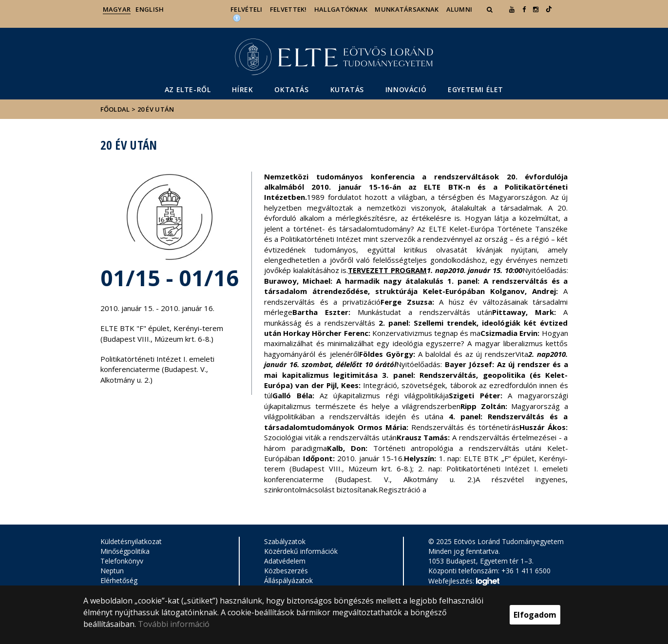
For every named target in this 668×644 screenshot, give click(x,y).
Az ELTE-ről (188, 89)
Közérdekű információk (301, 551)
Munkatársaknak (407, 9)
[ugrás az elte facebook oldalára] (524, 9)
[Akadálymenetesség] (237, 18)
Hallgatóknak (341, 9)
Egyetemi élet (476, 89)
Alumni (459, 9)
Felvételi (247, 9)
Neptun (112, 571)
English (150, 9)
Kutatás (347, 89)
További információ (174, 624)
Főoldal (116, 109)
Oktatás (291, 89)
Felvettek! (288, 9)
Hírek (242, 89)
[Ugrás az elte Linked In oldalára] (549, 9)
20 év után (156, 109)
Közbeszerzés (286, 571)
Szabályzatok (285, 541)
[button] (491, 9)
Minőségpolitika (125, 551)
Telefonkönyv (122, 561)
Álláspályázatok (288, 580)
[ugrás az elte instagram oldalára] (536, 9)
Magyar (117, 9)
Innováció (406, 89)
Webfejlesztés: (464, 582)
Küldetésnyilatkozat (131, 541)
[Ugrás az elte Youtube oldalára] (512, 9)
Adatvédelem (285, 561)
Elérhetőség (119, 580)
